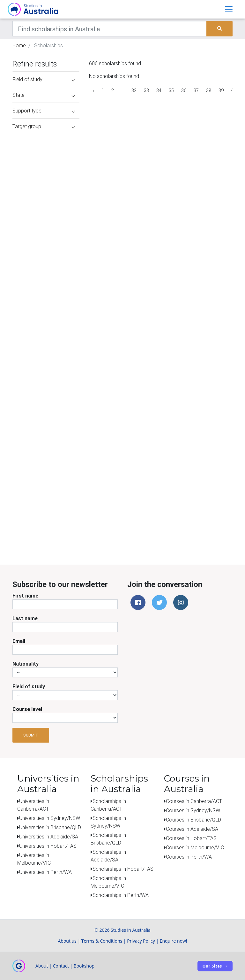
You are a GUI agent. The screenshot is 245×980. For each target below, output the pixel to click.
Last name (25, 618)
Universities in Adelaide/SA (49, 837)
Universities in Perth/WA (45, 872)
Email (19, 641)
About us (67, 941)
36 (184, 90)
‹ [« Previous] (93, 90)
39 (221, 90)
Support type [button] (44, 111)
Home (19, 45)
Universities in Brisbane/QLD (50, 827)
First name (25, 596)
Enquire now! (174, 941)
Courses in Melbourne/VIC (195, 847)
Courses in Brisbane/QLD (193, 820)
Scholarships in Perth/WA (121, 895)
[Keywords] (110, 29)
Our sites (212, 966)
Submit (31, 735)
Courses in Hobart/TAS (191, 838)
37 (196, 90)
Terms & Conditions (102, 941)
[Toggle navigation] (229, 9)
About (42, 966)
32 (134, 90)
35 (171, 90)
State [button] (44, 95)
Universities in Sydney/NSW (50, 818)
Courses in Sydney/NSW (193, 810)
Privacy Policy (141, 941)
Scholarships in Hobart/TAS (123, 869)
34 (159, 90)
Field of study (29, 686)
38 (209, 90)
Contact (61, 966)
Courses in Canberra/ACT (194, 801)
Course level (27, 709)
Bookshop (84, 966)
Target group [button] (44, 126)
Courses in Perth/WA (189, 857)
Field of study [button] (44, 79)
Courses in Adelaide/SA (192, 829)
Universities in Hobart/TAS (48, 846)
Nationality (26, 664)
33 (146, 90)
